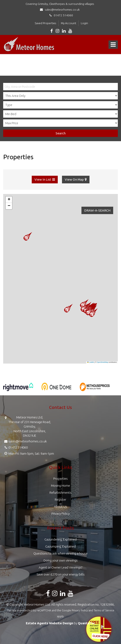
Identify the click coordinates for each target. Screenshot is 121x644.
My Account (69, 23)
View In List (43, 179)
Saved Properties (45, 23)
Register (60, 500)
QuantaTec (87, 623)
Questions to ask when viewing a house (60, 553)
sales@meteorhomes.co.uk (60, 10)
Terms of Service (104, 610)
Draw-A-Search (97, 210)
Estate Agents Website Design (49, 623)
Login (84, 23)
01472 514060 (61, 15)
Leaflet (91, 362)
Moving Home (60, 486)
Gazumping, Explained (60, 546)
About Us (60, 507)
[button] (93, 313)
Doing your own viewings (61, 560)
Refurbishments (60, 493)
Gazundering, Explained (60, 539)
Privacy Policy (60, 514)
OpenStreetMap (102, 362)
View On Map (74, 179)
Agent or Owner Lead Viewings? (60, 567)
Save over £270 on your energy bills (61, 574)
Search (61, 133)
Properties (60, 479)
